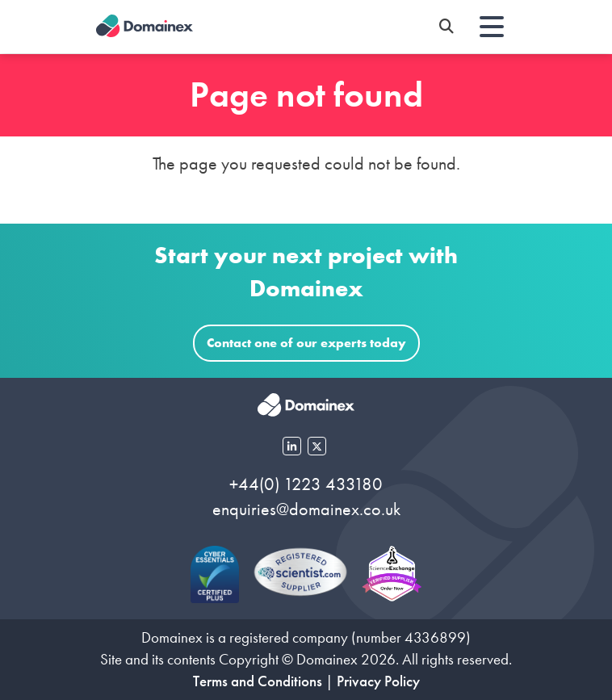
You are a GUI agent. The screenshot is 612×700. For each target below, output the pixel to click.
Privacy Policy (378, 681)
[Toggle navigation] (492, 27)
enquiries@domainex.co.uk (306, 509)
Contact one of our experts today (306, 343)
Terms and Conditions (258, 681)
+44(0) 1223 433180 (306, 484)
